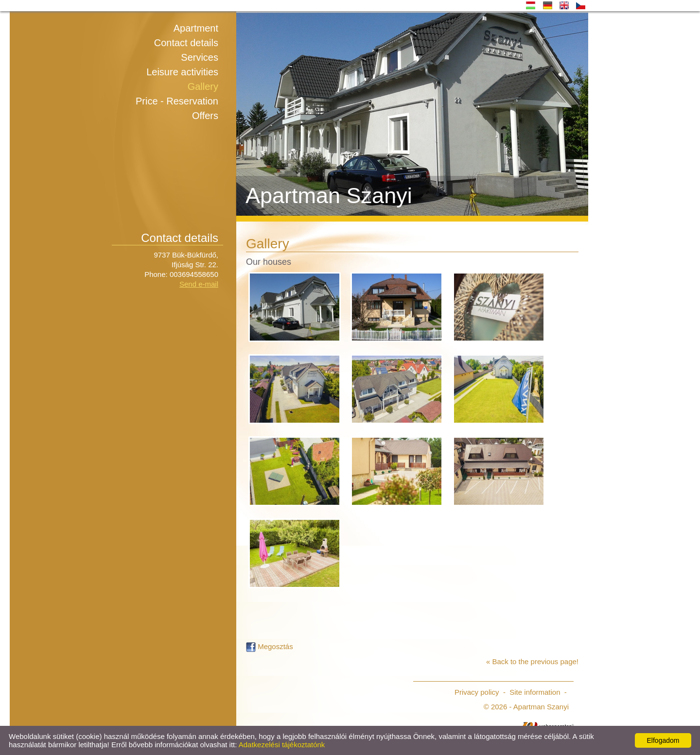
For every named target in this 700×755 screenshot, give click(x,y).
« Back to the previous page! (532, 661)
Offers (205, 116)
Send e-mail (199, 284)
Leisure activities (182, 72)
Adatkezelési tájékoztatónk (282, 745)
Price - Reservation (177, 101)
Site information (535, 692)
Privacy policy (477, 692)
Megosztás (270, 646)
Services (200, 57)
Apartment (196, 28)
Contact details (186, 43)
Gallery (203, 86)
